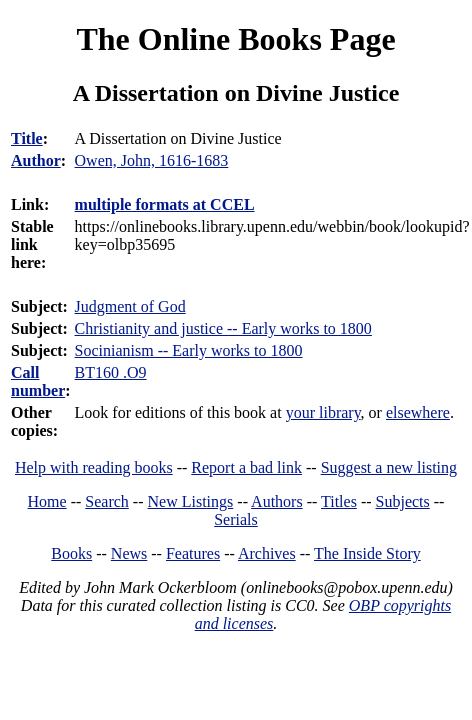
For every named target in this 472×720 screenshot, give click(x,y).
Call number (38, 381)
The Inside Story (367, 553)
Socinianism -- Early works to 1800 (189, 350)
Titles (339, 501)
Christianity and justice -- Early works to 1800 (223, 328)
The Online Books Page (235, 39)
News (129, 553)
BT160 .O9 (111, 372)
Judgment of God (130, 306)
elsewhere (418, 412)
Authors (277, 501)
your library (323, 412)
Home (47, 501)
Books (71, 553)
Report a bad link (246, 467)
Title (27, 138)
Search (107, 501)
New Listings (191, 501)
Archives (267, 553)
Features (193, 553)
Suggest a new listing (389, 467)
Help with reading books (94, 467)
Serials (236, 519)
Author (36, 160)
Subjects (403, 501)
